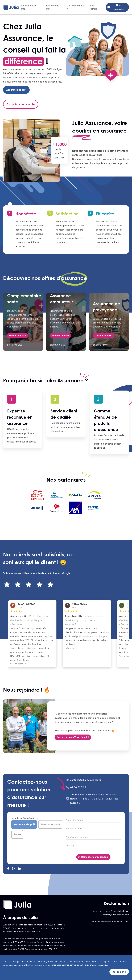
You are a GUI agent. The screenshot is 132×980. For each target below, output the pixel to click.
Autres (17, 834)
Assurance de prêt (16, 90)
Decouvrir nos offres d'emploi (73, 737)
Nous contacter (117, 7)
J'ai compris (119, 972)
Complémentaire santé (21, 104)
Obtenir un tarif (18, 336)
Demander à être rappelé (93, 857)
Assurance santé (50, 825)
